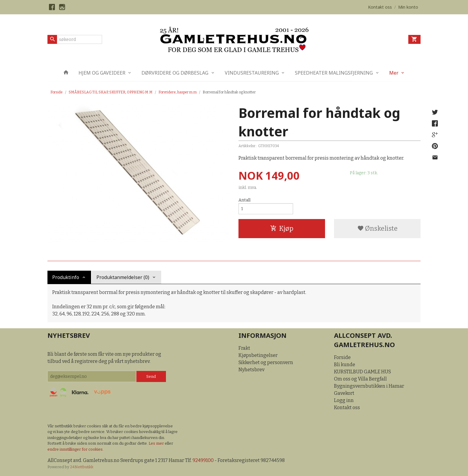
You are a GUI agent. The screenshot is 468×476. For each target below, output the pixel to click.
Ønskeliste (377, 228)
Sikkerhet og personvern (266, 362)
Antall (244, 200)
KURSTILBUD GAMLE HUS (362, 372)
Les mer (157, 443)
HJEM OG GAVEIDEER (102, 73)
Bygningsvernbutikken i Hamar (369, 386)
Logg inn (344, 400)
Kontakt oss (347, 408)
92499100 (203, 460)
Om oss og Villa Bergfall (360, 379)
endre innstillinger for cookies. (76, 449)
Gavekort (344, 393)
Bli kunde (345, 365)
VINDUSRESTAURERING (252, 73)
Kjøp (282, 228)
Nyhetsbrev (251, 370)
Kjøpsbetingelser (258, 355)
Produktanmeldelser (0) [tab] (123, 277)
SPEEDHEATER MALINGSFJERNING (334, 73)
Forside (57, 92)
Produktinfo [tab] (66, 277)
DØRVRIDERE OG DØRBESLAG (175, 73)
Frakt (244, 348)
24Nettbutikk (82, 467)
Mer (394, 73)
